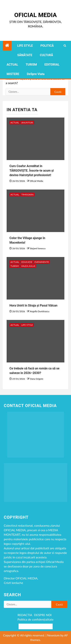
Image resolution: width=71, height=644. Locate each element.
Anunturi (27, 123)
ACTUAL (12, 65)
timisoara (28, 195)
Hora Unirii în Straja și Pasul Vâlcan (33, 305)
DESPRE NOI (43, 615)
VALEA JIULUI (28, 266)
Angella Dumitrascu (40, 311)
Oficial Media (35, 15)
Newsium (53, 635)
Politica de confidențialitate (35, 619)
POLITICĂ (47, 46)
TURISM (31, 65)
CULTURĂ (46, 55)
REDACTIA (25, 615)
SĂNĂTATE (25, 55)
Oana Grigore (37, 379)
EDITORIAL (52, 65)
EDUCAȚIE (27, 262)
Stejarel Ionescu (38, 248)
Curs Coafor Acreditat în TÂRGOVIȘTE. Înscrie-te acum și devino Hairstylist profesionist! (32, 171)
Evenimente (42, 262)
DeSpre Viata (36, 74)
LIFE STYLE (25, 46)
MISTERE (13, 74)
